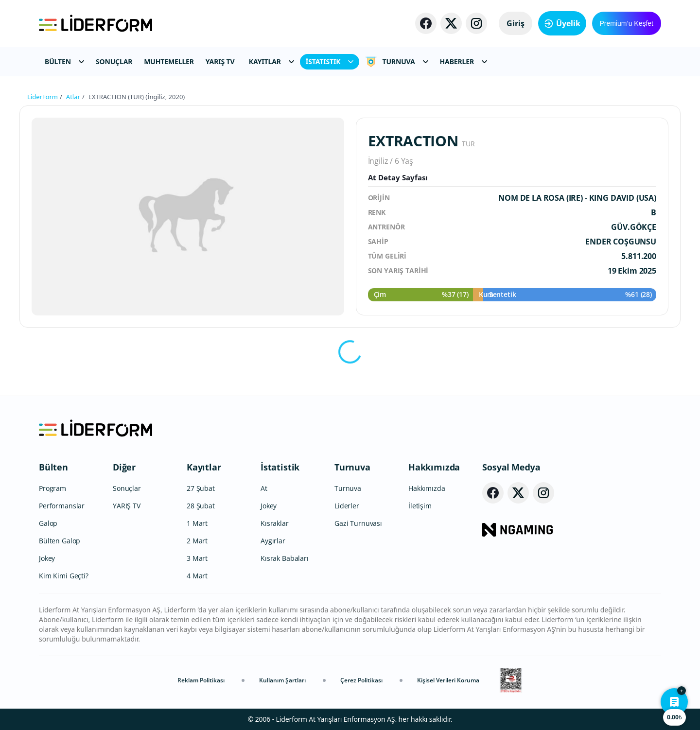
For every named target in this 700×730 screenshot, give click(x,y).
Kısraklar (275, 523)
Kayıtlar (204, 467)
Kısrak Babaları (285, 558)
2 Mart (197, 541)
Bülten (53, 467)
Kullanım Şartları (282, 680)
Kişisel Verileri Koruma (448, 680)
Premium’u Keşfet (627, 23)
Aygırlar (273, 541)
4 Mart (197, 576)
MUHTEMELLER (169, 61)
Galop (48, 523)
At (264, 488)
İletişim (420, 506)
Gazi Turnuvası (358, 523)
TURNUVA (396, 62)
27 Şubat (201, 488)
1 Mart (197, 523)
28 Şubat (201, 506)
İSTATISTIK (330, 61)
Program (52, 488)
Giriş (516, 23)
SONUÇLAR (114, 61)
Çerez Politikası (361, 680)
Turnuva (352, 467)
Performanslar (62, 506)
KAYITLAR (271, 61)
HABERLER (464, 61)
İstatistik (280, 467)
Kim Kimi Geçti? (64, 576)
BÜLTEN (64, 61)
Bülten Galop (60, 541)
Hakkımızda (434, 467)
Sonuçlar (127, 488)
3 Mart (197, 558)
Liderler (347, 506)
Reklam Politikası (201, 680)
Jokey (47, 558)
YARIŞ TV (220, 61)
